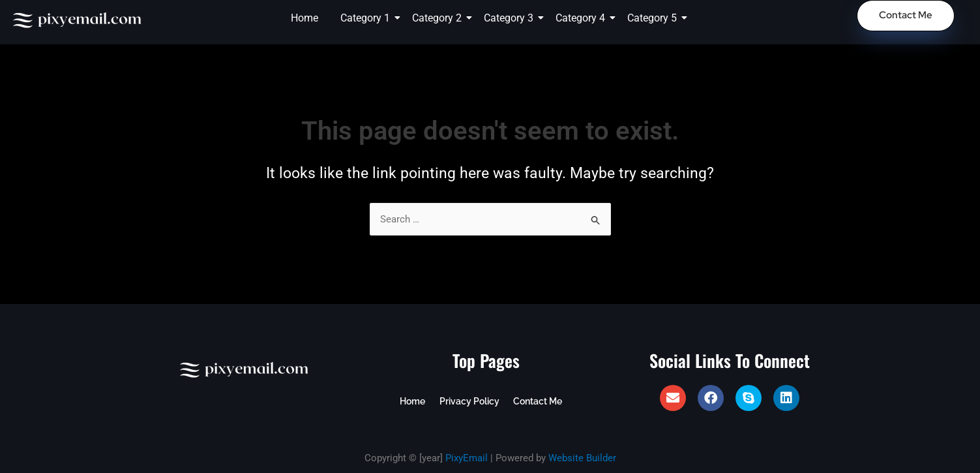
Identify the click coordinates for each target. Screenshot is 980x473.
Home (304, 18)
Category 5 (654, 18)
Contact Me (536, 401)
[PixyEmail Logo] (78, 20)
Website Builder (582, 458)
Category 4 (583, 18)
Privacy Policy (468, 401)
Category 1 (367, 18)
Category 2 (439, 18)
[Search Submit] (596, 220)
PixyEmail (467, 458)
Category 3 (511, 18)
